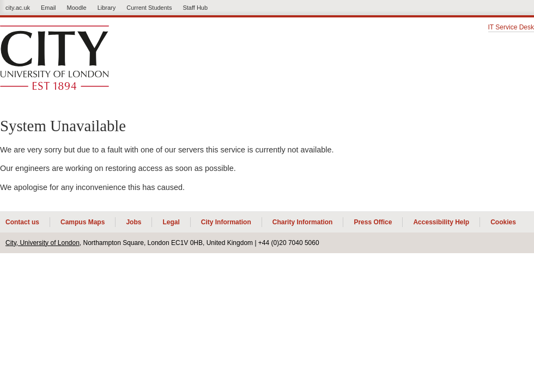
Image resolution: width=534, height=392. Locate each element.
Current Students (149, 8)
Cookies (503, 222)
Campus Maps (83, 222)
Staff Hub (195, 8)
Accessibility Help (441, 222)
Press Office (373, 222)
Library (107, 8)
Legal (171, 222)
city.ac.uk (18, 8)
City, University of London (43, 243)
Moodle (77, 8)
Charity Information (303, 222)
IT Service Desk (511, 27)
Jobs (133, 222)
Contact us (22, 222)
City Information (226, 222)
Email (48, 8)
